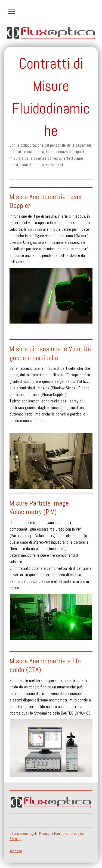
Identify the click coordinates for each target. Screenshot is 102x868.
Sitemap (16, 839)
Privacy (44, 834)
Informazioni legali (23, 834)
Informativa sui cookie (68, 834)
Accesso (16, 851)
